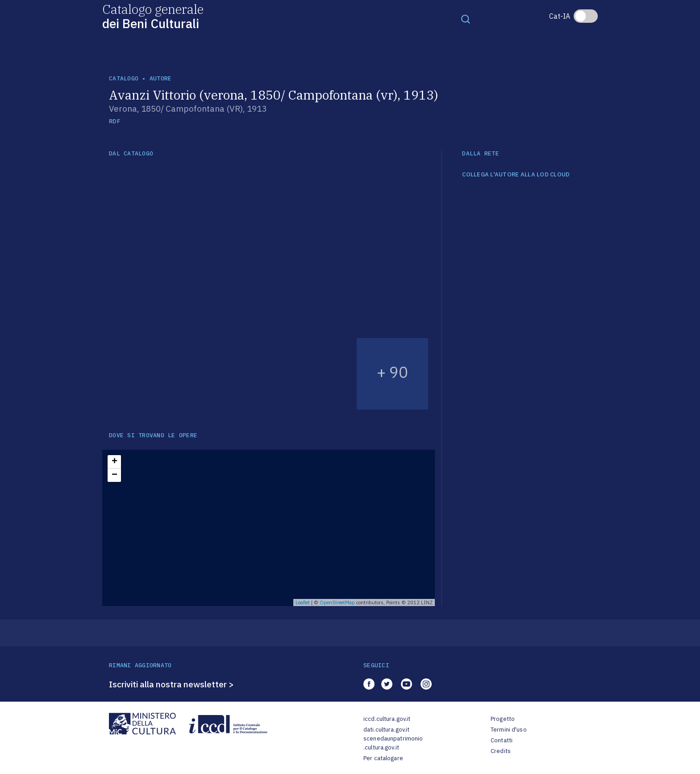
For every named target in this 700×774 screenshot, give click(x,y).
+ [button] (115, 462)
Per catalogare (383, 758)
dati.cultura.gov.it (386, 730)
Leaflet (303, 602)
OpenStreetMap (337, 602)
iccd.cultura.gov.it (387, 719)
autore (161, 78)
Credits (501, 751)
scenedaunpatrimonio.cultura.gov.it (393, 743)
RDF (115, 121)
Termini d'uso (509, 730)
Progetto (503, 719)
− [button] (115, 475)
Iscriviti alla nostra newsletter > (171, 684)
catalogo (124, 78)
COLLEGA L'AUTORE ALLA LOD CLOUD (516, 175)
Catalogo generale (153, 16)
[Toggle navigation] (466, 19)
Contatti (502, 740)
